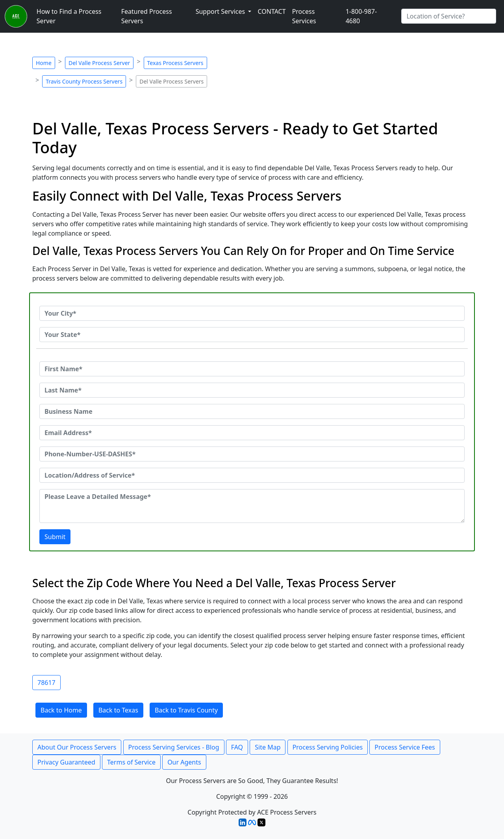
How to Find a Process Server (69, 16)
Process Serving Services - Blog (174, 747)
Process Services (304, 16)
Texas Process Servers (175, 63)
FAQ (237, 747)
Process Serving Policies (328, 747)
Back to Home (61, 710)
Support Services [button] (221, 11)
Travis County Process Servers (84, 81)
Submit (55, 537)
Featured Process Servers (147, 16)
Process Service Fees (405, 747)
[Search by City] (449, 16)
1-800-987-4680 (361, 16)
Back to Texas (118, 710)
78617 (46, 683)
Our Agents (184, 762)
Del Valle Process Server (99, 63)
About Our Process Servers (77, 747)
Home (44, 63)
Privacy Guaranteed (66, 762)
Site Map (268, 747)
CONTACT (271, 11)
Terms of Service (131, 762)
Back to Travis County (186, 710)
